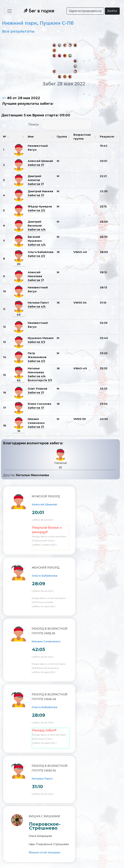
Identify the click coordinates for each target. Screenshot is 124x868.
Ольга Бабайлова (44, 576)
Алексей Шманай (44, 504)
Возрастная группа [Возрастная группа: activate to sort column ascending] (82, 137)
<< (4, 98)
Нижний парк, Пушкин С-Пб (38, 23)
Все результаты (18, 31)
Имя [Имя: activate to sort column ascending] (31, 137)
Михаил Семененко (46, 641)
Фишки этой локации (44, 852)
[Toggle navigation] (10, 11)
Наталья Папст (42, 779)
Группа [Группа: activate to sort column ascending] (62, 137)
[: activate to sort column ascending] (19, 137)
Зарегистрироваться (85, 11)
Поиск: (61, 124)
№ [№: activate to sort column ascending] (5, 137)
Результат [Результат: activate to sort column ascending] (107, 137)
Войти (112, 11)
